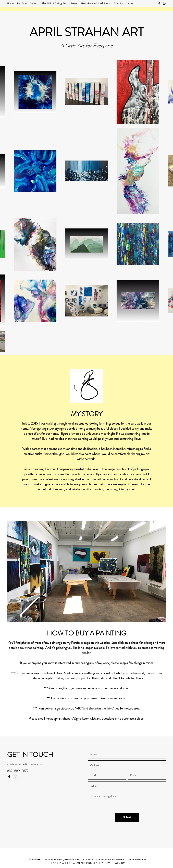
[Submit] (127, 817)
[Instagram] (164, 3)
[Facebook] (159, 3)
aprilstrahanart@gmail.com (71, 719)
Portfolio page (80, 643)
